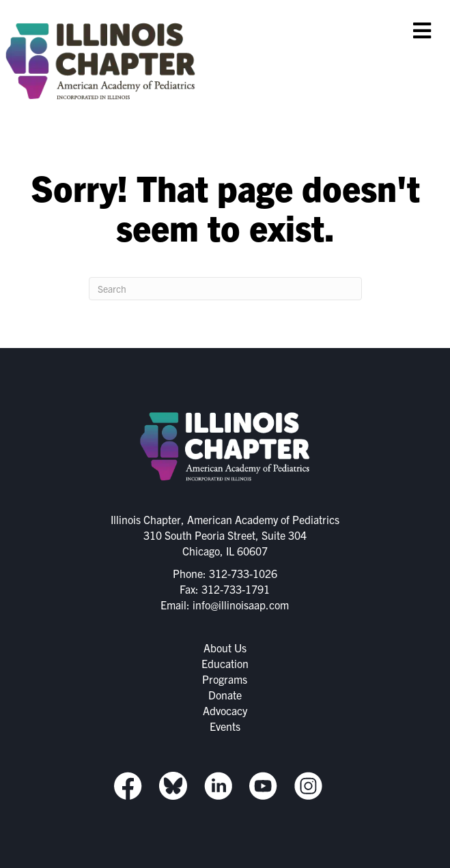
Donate (225, 695)
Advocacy (225, 710)
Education (225, 663)
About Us (225, 648)
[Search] (225, 289)
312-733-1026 (243, 573)
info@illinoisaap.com (241, 605)
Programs (225, 679)
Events (225, 726)
